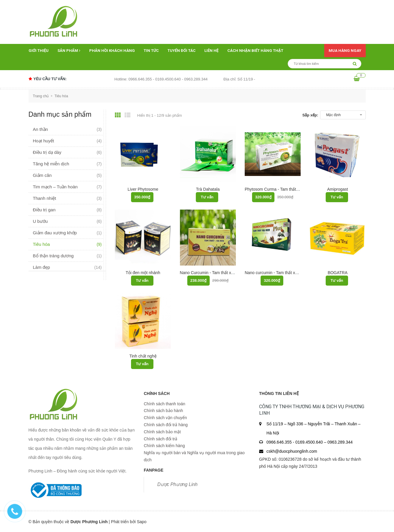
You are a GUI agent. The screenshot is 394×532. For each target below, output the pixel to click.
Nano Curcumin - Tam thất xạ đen (211, 273)
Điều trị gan (44, 210)
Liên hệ (211, 51)
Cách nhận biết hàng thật (255, 51)
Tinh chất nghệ (143, 356)
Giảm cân (42, 175)
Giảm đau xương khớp (55, 233)
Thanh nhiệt (45, 198)
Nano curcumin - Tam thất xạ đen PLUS (281, 273)
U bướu (40, 221)
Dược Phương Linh (177, 484)
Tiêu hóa (42, 244)
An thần (40, 129)
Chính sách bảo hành (163, 411)
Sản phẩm (69, 51)
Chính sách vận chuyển (165, 418)
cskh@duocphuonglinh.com (292, 451)
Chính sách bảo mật (162, 432)
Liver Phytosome (143, 189)
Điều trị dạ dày (47, 152)
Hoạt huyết (44, 141)
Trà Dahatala (208, 189)
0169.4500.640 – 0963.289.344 (324, 442)
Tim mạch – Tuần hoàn (55, 187)
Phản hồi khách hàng (112, 51)
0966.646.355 (280, 442)
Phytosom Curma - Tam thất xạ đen (277, 189)
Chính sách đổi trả (160, 439)
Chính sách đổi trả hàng (166, 425)
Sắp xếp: (310, 115)
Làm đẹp (42, 267)
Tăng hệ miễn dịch (51, 164)
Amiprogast (338, 189)
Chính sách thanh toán (164, 404)
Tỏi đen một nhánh (143, 273)
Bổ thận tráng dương (53, 256)
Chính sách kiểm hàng (164, 446)
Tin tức (151, 51)
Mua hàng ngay (345, 51)
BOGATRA (338, 273)
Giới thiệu (39, 51)
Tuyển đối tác (182, 51)
